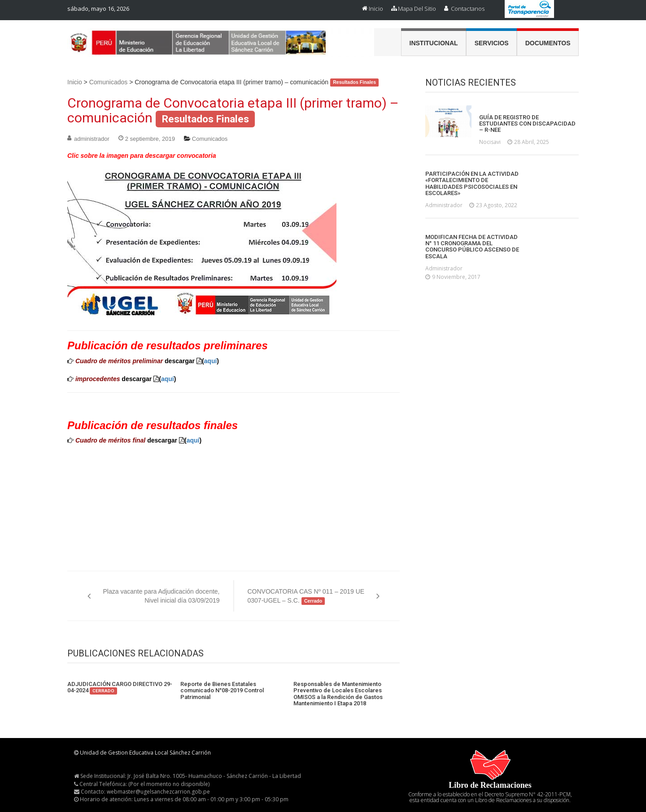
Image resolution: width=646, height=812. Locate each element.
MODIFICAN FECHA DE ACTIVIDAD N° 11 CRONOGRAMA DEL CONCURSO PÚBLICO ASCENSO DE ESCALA (472, 247)
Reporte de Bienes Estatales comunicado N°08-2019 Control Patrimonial (222, 691)
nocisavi (490, 142)
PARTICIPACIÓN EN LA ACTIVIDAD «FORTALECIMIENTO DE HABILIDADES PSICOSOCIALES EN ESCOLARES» (472, 184)
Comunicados (109, 82)
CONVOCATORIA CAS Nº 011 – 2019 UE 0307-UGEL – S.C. (306, 596)
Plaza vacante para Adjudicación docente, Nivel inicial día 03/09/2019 (161, 596)
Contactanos (468, 9)
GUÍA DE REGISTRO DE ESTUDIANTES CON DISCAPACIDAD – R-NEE (527, 124)
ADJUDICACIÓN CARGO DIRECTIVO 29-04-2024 (120, 688)
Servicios (492, 43)
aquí (211, 361)
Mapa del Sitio (417, 9)
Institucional (434, 43)
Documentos (548, 43)
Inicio (376, 9)
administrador (92, 139)
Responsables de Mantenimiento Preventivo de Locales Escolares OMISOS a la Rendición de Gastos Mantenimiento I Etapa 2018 (338, 694)
